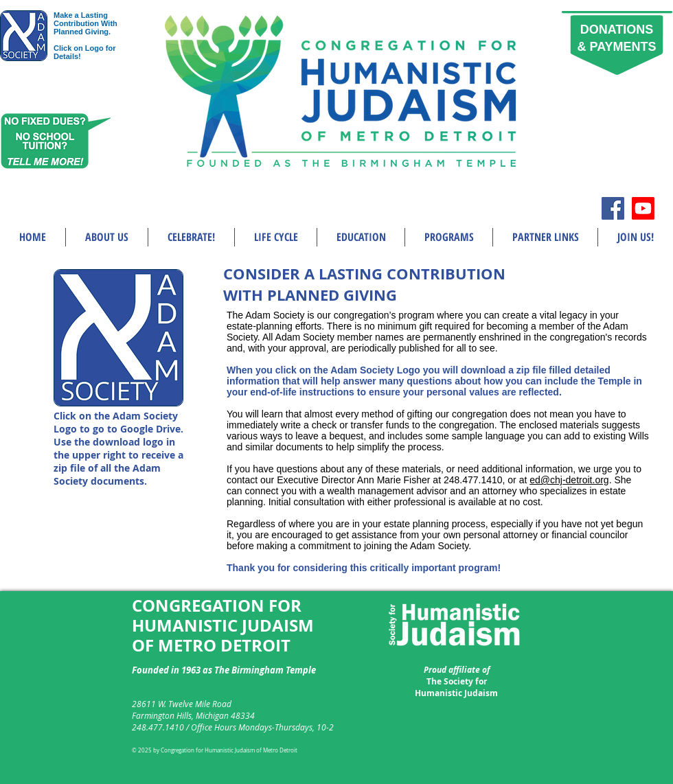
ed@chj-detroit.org (569, 480)
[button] (107, 237)
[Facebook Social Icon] (613, 208)
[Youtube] (643, 208)
